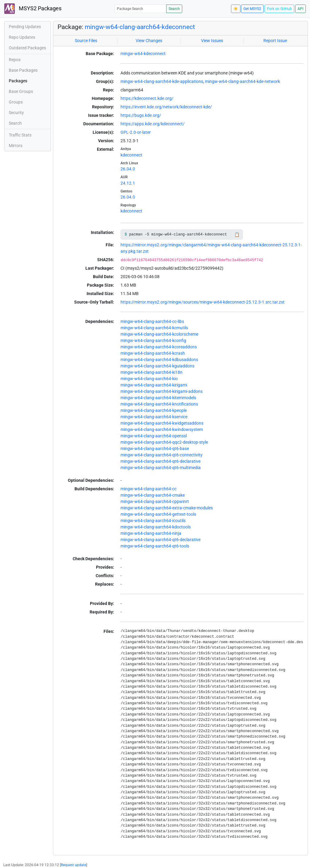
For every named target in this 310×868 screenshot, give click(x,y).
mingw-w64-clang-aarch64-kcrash (153, 353)
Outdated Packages (27, 48)
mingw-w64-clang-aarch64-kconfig (153, 340)
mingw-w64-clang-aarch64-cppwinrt (155, 501)
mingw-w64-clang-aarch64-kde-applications (162, 81)
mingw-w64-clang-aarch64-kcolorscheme (159, 334)
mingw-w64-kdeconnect (143, 54)
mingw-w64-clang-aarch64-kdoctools (156, 527)
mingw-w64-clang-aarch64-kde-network (242, 81)
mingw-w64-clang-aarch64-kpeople (154, 410)
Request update (74, 865)
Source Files (86, 41)
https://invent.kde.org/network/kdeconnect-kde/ (166, 107)
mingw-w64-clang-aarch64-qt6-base (155, 449)
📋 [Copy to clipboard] (237, 235)
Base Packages (23, 70)
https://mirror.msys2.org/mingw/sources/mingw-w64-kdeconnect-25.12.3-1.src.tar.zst (203, 302)
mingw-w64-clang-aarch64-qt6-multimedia (161, 468)
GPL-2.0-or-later (136, 132)
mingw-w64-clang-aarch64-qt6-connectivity (162, 455)
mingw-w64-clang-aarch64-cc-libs (152, 321)
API (300, 9)
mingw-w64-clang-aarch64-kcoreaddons (159, 347)
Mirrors (16, 146)
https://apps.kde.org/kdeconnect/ (153, 124)
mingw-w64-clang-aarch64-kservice (154, 417)
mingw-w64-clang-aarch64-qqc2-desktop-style (164, 442)
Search (174, 9)
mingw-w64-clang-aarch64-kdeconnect (140, 27)
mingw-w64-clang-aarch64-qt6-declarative (160, 461)
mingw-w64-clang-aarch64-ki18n (152, 372)
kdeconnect (131, 155)
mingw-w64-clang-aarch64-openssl (154, 436)
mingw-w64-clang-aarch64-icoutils (153, 521)
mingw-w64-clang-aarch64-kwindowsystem (162, 429)
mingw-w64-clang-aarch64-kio (149, 379)
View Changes (149, 41)
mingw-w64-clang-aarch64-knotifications (159, 404)
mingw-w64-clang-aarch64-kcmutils (154, 328)
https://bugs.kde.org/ (141, 115)
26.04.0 (128, 169)
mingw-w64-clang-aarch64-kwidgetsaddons (162, 423)
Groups (16, 102)
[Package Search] (140, 9)
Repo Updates (22, 37)
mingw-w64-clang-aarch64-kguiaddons (157, 366)
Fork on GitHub (279, 9)
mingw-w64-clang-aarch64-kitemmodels (158, 398)
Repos (15, 60)
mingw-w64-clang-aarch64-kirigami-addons (162, 391)
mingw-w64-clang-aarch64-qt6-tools (155, 546)
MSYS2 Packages (33, 9)
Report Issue (275, 41)
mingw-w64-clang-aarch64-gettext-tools (158, 514)
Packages (18, 81)
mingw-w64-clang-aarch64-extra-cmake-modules (167, 508)
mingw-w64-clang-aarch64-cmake (153, 495)
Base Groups (21, 91)
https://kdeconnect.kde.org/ (147, 98)
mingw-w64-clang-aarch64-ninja (151, 533)
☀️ (236, 9)
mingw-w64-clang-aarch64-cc (148, 489)
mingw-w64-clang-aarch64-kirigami (154, 385)
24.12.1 (128, 183)
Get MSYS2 (252, 9)
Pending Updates (25, 27)
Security (16, 113)
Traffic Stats (20, 135)
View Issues (212, 41)
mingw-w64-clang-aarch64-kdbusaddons (159, 360)
